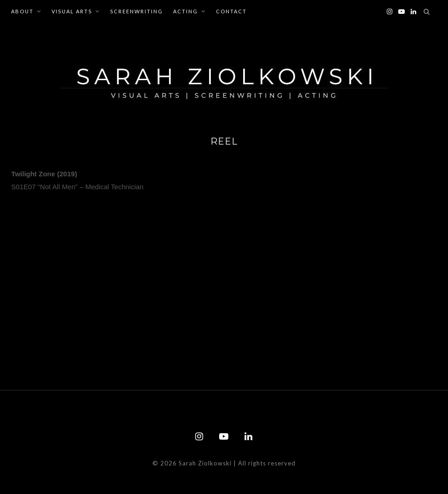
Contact (231, 11)
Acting (186, 11)
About (22, 11)
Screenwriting (137, 11)
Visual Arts (72, 11)
